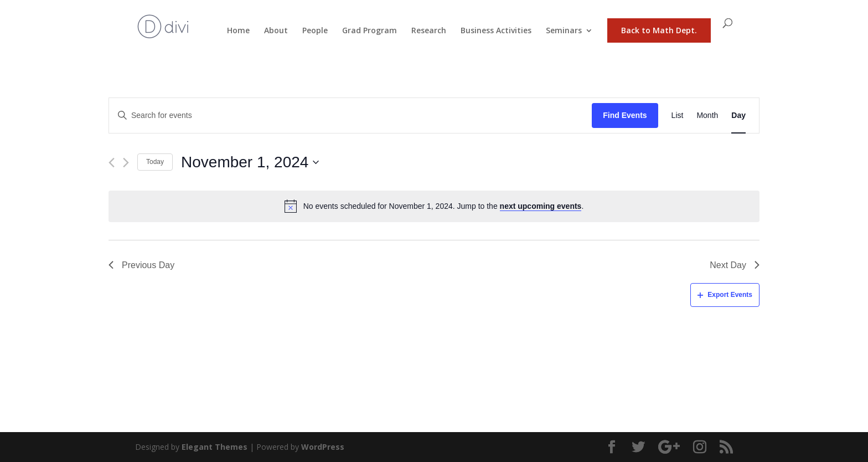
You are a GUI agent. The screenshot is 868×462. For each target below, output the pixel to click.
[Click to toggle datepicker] (250, 162)
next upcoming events (541, 206)
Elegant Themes (215, 447)
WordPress (323, 447)
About (276, 31)
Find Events (625, 115)
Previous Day (141, 265)
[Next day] (126, 163)
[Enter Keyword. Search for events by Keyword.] (350, 115)
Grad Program (370, 31)
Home (238, 31)
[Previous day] (112, 163)
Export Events (725, 295)
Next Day (735, 265)
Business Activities (496, 31)
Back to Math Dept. (659, 30)
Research (429, 31)
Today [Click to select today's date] (155, 162)
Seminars (564, 31)
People (315, 31)
